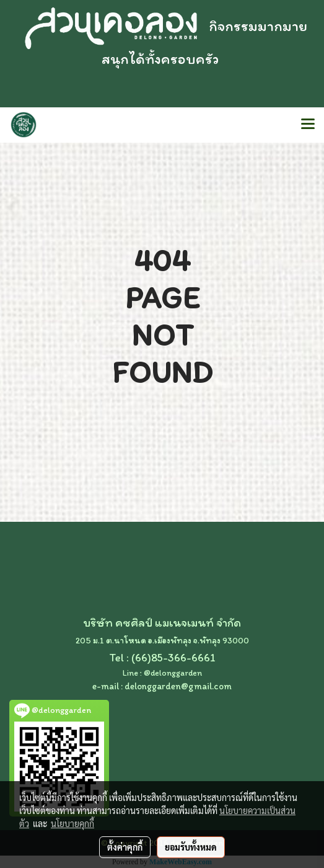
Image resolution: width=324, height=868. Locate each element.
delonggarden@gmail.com (178, 686)
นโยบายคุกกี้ (72, 823)
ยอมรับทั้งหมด (191, 847)
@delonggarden (173, 673)
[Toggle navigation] (308, 125)
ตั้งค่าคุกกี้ (125, 847)
